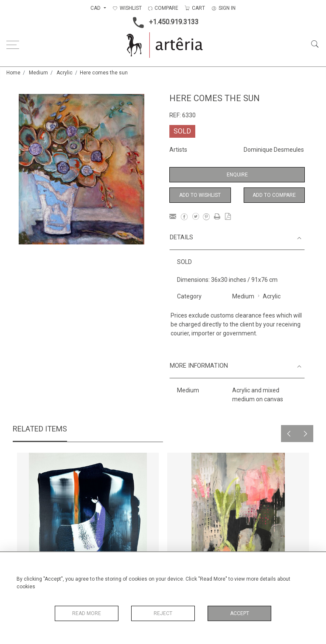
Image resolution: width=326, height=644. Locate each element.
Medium (38, 73)
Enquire (237, 175)
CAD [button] (96, 8)
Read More (87, 613)
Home (13, 73)
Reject (163, 613)
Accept (240, 613)
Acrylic (65, 73)
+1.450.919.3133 (163, 23)
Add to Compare (274, 195)
